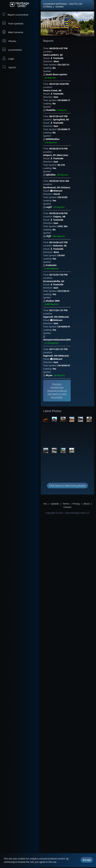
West (56, 58)
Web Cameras (13, 32)
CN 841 (61, 216)
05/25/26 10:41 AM (59, 152)
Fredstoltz (67, 223)
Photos (9, 41)
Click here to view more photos (67, 435)
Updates (55, 453)
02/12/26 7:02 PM (58, 229)
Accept (87, 858)
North (57, 161)
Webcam (56, 158)
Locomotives (12, 50)
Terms (66, 453)
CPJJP (63, 197)
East (56, 84)
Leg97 (63, 171)
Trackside (57, 55)
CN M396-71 (64, 87)
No (54, 65)
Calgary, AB (59, 181)
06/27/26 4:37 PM (58, 100)
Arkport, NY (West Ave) (66, 129)
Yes (54, 142)
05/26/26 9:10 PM (58, 126)
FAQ (45, 453)
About (87, 453)
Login (8, 58)
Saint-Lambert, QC (63, 52)
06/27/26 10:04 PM (59, 74)
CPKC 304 (62, 190)
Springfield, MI (61, 103)
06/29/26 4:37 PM (58, 48)
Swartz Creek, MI (62, 77)
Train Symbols (13, 23)
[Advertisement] (61, 338)
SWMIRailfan (67, 120)
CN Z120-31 (63, 242)
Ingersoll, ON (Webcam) (66, 258)
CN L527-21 (63, 61)
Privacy (76, 453)
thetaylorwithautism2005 (66, 278)
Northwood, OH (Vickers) (67, 155)
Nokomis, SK (60, 206)
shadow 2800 (68, 249)
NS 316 (61, 139)
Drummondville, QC (64, 232)
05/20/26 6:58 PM (58, 177)
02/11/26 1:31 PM (58, 255)
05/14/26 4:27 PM (58, 203)
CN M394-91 (64, 268)
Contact (67, 457)
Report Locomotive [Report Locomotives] (15, 14)
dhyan (63, 304)
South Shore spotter (71, 68)
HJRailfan (65, 146)
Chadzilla (64, 94)
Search (9, 67)
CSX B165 (62, 165)
